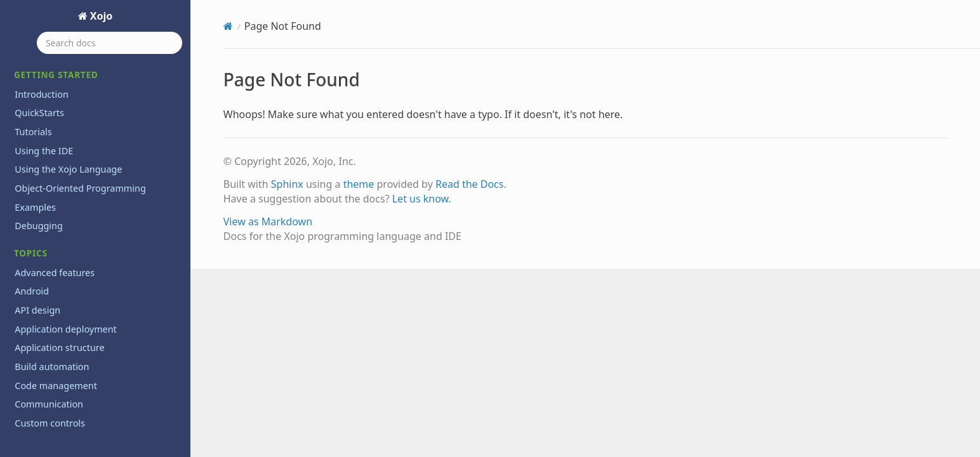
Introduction (42, 94)
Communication (49, 404)
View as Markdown (268, 222)
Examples (35, 207)
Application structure (59, 348)
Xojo (100, 16)
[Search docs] (109, 43)
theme (359, 184)
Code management (56, 386)
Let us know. (422, 199)
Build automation (52, 367)
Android (32, 291)
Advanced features (55, 273)
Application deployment (66, 329)
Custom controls (50, 423)
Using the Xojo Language (68, 169)
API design (37, 310)
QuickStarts (39, 113)
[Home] (228, 26)
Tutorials (33, 132)
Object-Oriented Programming (80, 188)
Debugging (39, 226)
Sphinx (287, 184)
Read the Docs (470, 184)
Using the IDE (44, 151)
